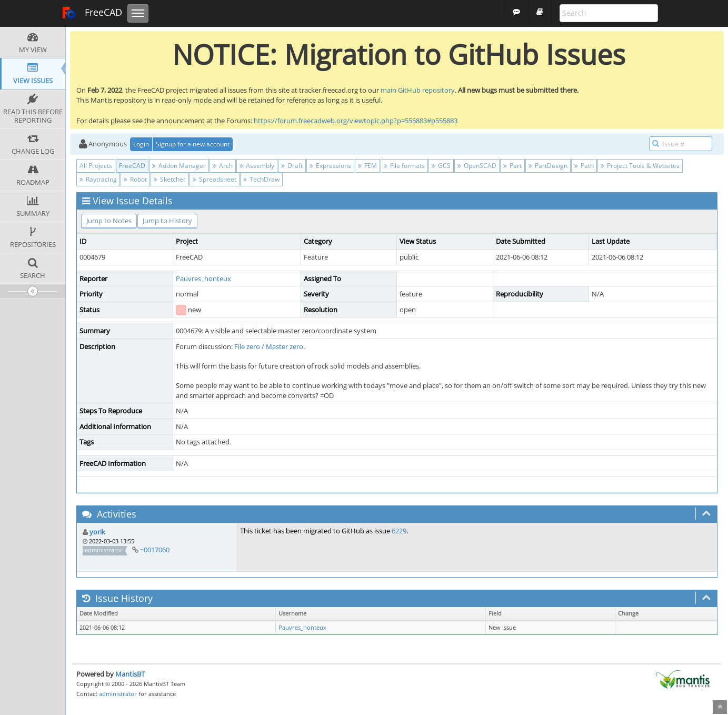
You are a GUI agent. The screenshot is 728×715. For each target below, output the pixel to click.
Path (584, 166)
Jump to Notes (109, 221)
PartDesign (548, 166)
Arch (223, 166)
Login (141, 144)
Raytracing (98, 179)
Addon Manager (179, 166)
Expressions (330, 166)
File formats (404, 166)
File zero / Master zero (269, 346)
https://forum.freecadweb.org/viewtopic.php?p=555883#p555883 (356, 121)
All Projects (96, 166)
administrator (118, 694)
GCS (441, 166)
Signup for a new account (193, 144)
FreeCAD (92, 13)
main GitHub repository (418, 90)
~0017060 (155, 550)
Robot (135, 179)
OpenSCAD (477, 166)
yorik (97, 532)
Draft (292, 166)
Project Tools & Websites (640, 166)
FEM (367, 166)
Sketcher (170, 179)
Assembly (257, 166)
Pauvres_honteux (203, 279)
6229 (399, 531)
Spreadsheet (215, 179)
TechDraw (261, 179)
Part (512, 166)
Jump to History (167, 221)
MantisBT (130, 674)
